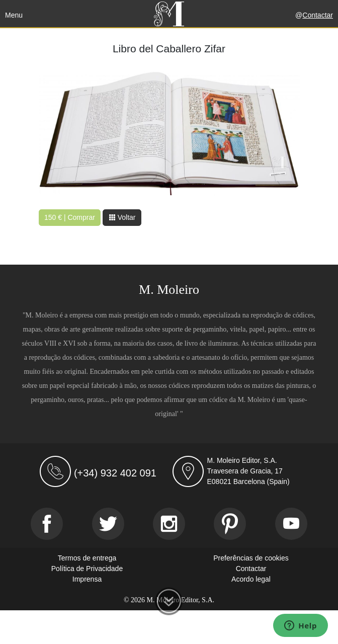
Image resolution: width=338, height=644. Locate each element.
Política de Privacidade (87, 569)
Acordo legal (251, 579)
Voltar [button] (122, 217)
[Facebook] (47, 524)
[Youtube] (291, 524)
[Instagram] (169, 524)
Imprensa (87, 579)
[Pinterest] (230, 524)
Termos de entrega (87, 558)
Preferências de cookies (251, 558)
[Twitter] (108, 524)
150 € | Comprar (70, 217)
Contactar (318, 15)
